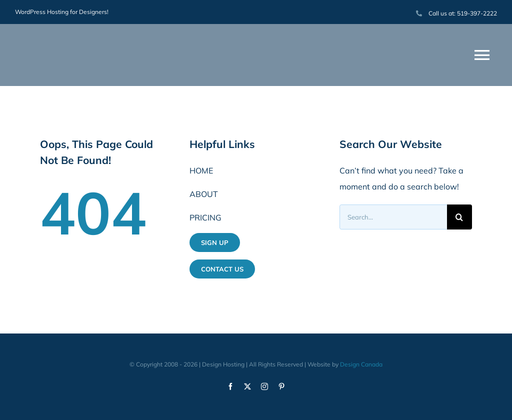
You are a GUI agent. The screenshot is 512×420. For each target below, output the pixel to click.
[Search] (459, 217)
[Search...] (393, 217)
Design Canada (361, 364)
